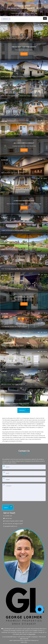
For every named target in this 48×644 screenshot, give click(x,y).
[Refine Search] (45, 18)
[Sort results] (6, 19)
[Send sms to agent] (5, 3)
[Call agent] (2, 3)
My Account (39, 3)
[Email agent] (7, 3)
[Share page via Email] (10, 3)
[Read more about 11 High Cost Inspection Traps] (24, 205)
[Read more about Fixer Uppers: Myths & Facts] (24, 301)
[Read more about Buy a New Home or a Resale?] (24, 147)
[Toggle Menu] (45, 2)
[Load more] (24, 410)
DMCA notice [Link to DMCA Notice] (24, 642)
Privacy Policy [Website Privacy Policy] (32, 634)
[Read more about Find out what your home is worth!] (24, 51)
